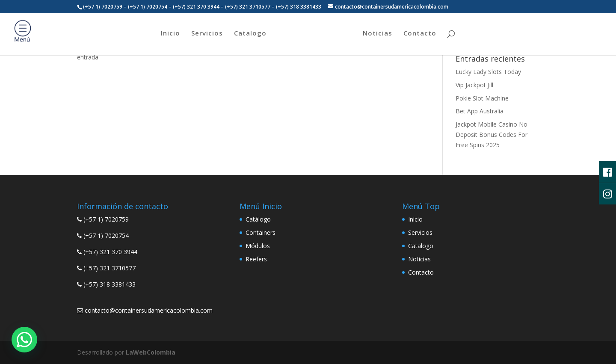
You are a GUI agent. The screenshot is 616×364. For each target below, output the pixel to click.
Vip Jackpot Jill (474, 85)
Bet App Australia (480, 111)
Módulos (258, 246)
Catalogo (250, 34)
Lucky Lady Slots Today (488, 72)
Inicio (170, 34)
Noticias (378, 34)
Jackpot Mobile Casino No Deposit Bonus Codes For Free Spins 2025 (492, 135)
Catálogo (258, 219)
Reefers (256, 259)
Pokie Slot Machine (482, 98)
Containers (261, 232)
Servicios (207, 34)
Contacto (420, 34)
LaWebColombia (151, 352)
